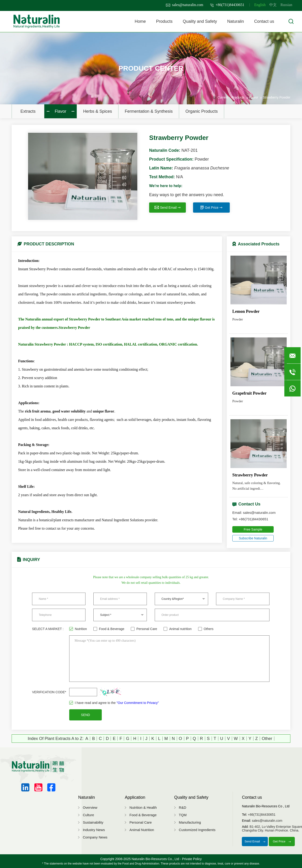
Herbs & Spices (98, 111)
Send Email (168, 208)
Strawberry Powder (277, 97)
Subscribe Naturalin (253, 538)
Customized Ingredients (197, 830)
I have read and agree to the (114, 703)
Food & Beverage (109, 629)
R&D (183, 807)
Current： (225, 97)
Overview (90, 807)
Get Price (211, 208)
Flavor (60, 111)
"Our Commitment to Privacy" (138, 703)
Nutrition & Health (143, 807)
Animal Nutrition (142, 830)
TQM (183, 815)
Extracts (28, 111)
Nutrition (78, 629)
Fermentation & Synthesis (149, 111)
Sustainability (93, 822)
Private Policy (192, 859)
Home (140, 21)
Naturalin (236, 21)
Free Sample (253, 529)
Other (267, 739)
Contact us (264, 21)
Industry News (94, 830)
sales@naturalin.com (185, 5)
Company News (95, 837)
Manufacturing (190, 822)
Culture (88, 815)
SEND (86, 715)
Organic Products (202, 111)
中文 (273, 5)
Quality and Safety (200, 21)
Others (206, 629)
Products (164, 21)
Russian (286, 5)
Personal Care (144, 629)
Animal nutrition (178, 629)
